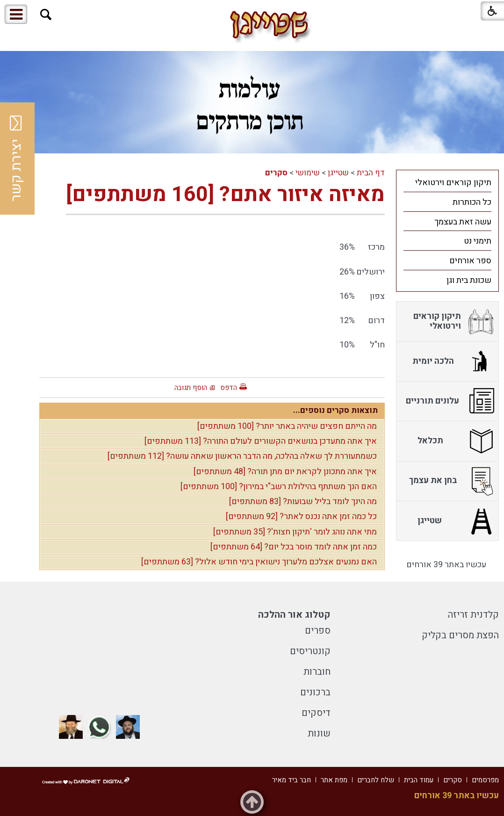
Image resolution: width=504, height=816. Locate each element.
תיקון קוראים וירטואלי (453, 183)
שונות (319, 733)
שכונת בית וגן (469, 280)
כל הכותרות (472, 202)
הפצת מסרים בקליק (460, 635)
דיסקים (316, 713)
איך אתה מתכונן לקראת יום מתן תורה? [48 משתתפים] (285, 472)
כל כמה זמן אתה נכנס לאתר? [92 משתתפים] (301, 516)
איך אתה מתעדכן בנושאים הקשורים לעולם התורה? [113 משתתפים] (261, 441)
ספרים (318, 631)
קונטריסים (310, 651)
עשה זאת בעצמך (463, 222)
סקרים (276, 173)
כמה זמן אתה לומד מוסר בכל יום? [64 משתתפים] (294, 547)
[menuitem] (447, 182)
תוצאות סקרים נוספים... (335, 410)
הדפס (229, 388)
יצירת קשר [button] (16, 159)
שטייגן (338, 173)
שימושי (308, 173)
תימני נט (478, 241)
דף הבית (371, 173)
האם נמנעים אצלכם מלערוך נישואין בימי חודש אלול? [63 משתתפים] (259, 562)
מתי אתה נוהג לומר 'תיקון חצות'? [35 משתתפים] (295, 532)
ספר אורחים (470, 261)
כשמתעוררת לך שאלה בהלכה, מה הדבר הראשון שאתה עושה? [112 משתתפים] (242, 456)
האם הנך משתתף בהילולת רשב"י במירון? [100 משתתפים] (279, 487)
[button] (46, 15)
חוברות (317, 672)
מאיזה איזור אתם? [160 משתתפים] (225, 195)
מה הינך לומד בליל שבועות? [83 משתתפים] (303, 502)
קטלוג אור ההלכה (294, 615)
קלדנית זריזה (473, 615)
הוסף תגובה (191, 388)
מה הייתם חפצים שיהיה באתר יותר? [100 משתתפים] (287, 426)
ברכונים (315, 692)
